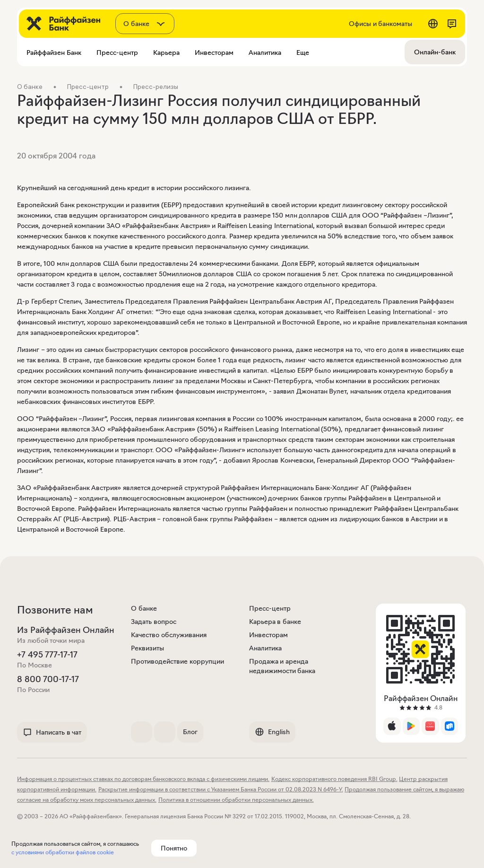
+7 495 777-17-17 (47, 655)
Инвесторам (268, 635)
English (272, 732)
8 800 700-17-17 (48, 679)
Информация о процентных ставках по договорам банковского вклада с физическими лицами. (143, 779)
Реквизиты (147, 648)
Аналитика (265, 648)
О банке (144, 608)
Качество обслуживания (169, 635)
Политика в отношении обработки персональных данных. (236, 800)
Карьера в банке (275, 622)
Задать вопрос (154, 622)
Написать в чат (52, 732)
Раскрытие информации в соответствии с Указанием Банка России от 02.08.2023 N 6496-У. (221, 789)
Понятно (174, 848)
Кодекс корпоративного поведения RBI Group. (334, 779)
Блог (190, 732)
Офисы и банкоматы (380, 24)
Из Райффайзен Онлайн (66, 630)
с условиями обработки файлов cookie (63, 852)
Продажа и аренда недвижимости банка (282, 666)
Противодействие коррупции (177, 661)
